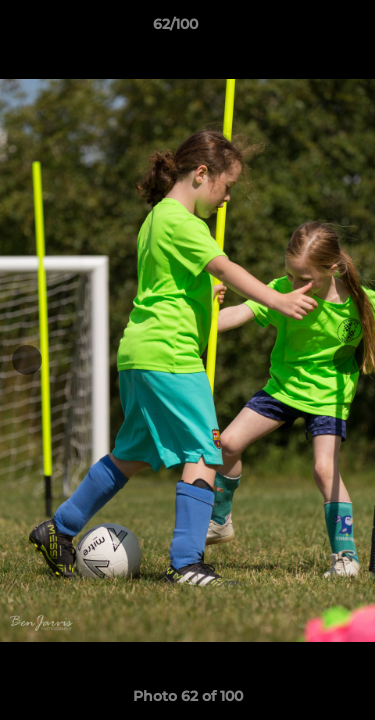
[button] (303, 29)
